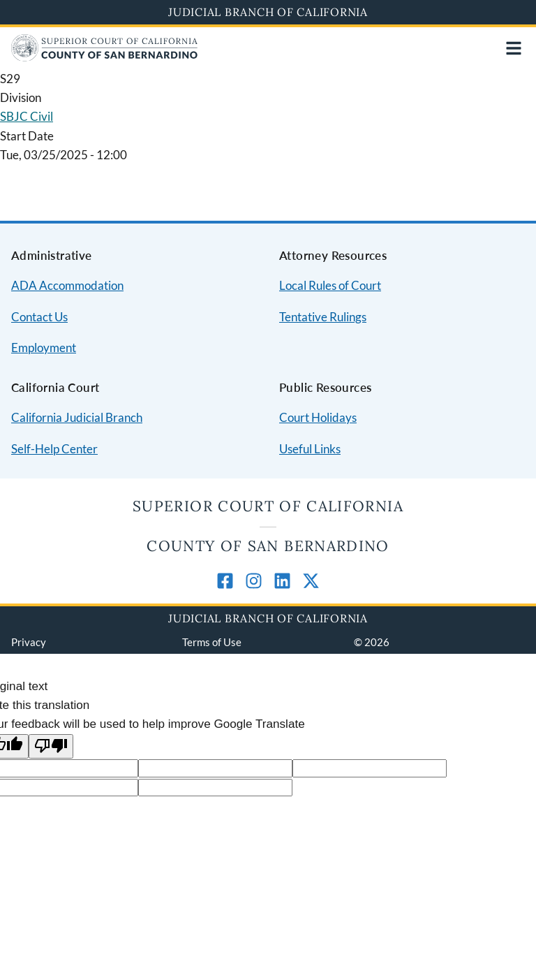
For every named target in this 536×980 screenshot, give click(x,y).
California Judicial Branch (77, 417)
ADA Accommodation (67, 285)
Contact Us (39, 317)
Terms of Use (212, 642)
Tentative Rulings (323, 317)
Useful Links (310, 449)
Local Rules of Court (330, 285)
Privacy (29, 642)
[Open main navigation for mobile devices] (514, 48)
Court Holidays (318, 417)
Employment (44, 348)
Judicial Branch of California (268, 12)
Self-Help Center (54, 449)
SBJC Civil (27, 116)
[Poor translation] (51, 746)
